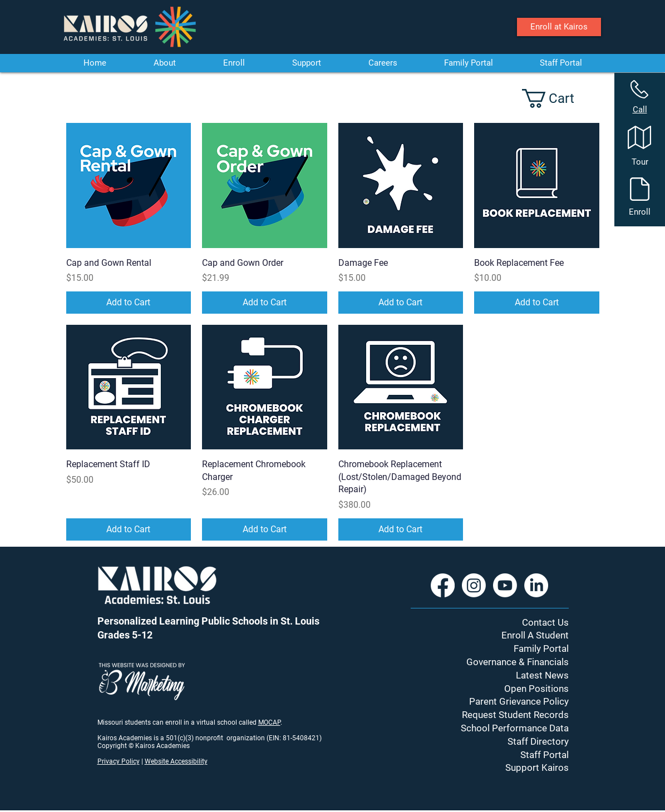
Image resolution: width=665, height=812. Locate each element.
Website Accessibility (176, 761)
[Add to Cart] (129, 303)
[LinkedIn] (536, 585)
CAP (274, 722)
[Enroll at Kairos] (559, 27)
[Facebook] (443, 585)
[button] (558, 98)
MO (263, 722)
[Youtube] (505, 585)
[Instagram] (474, 585)
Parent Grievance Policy (519, 701)
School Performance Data (515, 728)
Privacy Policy (119, 761)
